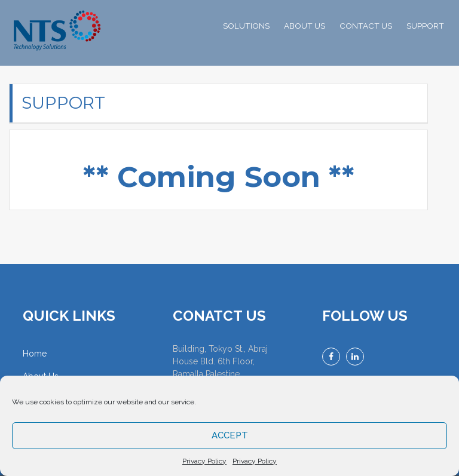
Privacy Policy (204, 461)
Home (35, 354)
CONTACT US (366, 26)
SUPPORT (425, 26)
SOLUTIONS (246, 26)
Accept (230, 435)
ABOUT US (305, 26)
